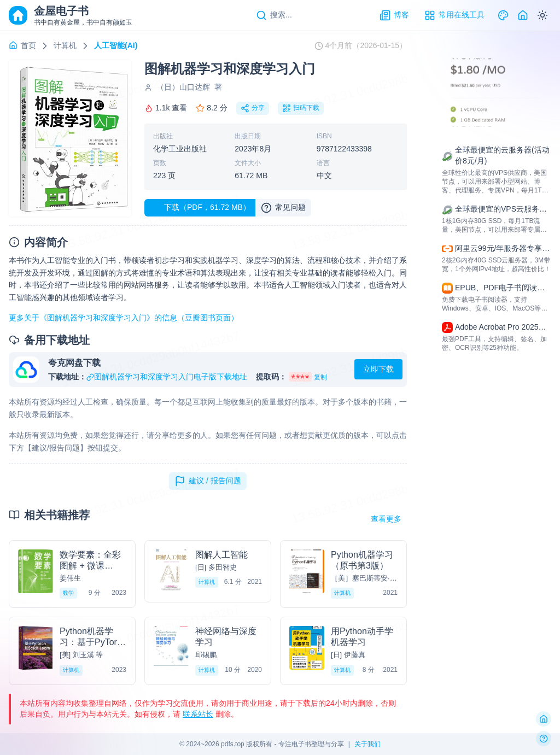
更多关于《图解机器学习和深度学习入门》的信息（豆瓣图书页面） (124, 318)
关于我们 (367, 744)
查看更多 (386, 519)
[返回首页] (544, 719)
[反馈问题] (544, 739)
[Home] (523, 15)
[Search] (274, 15)
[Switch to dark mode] (542, 15)
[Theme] (503, 15)
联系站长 (198, 714)
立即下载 (378, 369)
